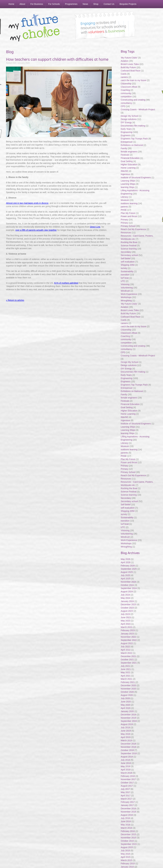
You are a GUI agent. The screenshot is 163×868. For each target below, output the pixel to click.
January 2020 (127, 711)
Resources (126, 233)
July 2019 (125, 728)
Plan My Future (128, 213)
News (85, 4)
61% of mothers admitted (66, 283)
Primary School (128, 226)
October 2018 (127, 750)
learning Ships (128, 187)
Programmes (71, 4)
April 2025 (126, 579)
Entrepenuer (127, 142)
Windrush (125, 291)
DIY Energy (126, 122)
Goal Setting (127, 161)
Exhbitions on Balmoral (132, 145)
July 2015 (125, 851)
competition (126, 97)
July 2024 (125, 595)
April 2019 (126, 737)
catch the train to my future (134, 80)
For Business (37, 4)
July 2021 (125, 666)
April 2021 (126, 676)
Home (11, 4)
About (22, 4)
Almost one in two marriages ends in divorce (27, 203)
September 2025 (129, 569)
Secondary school (129, 255)
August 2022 (127, 643)
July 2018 (125, 760)
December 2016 (128, 808)
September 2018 (129, 753)
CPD (123, 106)
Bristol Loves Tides (130, 64)
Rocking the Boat (129, 242)
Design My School (129, 116)
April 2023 (126, 624)
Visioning (125, 284)
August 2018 (127, 757)
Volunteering (127, 288)
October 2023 (127, 608)
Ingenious (125, 174)
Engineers (126, 135)
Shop (96, 4)
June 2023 (126, 617)
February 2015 (128, 864)
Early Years (126, 129)
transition (125, 275)
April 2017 (126, 796)
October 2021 (127, 660)
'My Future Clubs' (129, 58)
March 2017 (126, 799)
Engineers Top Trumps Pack (134, 139)
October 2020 (127, 692)
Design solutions (129, 119)
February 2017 (128, 802)
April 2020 (126, 708)
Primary (124, 220)
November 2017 (128, 779)
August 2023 (127, 611)
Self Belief (126, 258)
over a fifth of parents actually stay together (36, 230)
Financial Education (130, 158)
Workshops (126, 297)
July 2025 (125, 575)
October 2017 (127, 783)
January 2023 (127, 634)
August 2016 (127, 815)
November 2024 (128, 582)
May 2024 (125, 598)
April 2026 (126, 562)
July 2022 (125, 647)
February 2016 (128, 831)
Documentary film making (133, 126)
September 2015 (129, 844)
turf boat (125, 278)
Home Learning (128, 168)
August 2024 (127, 592)
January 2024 (127, 601)
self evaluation (128, 262)
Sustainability (127, 271)
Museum (125, 200)
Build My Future (128, 67)
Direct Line (95, 227)
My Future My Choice (34, 28)
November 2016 (128, 812)
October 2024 (127, 585)
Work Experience (129, 294)
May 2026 (125, 559)
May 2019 (125, 734)
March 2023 (126, 627)
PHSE (124, 210)
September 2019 (129, 721)
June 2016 (126, 821)
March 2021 (126, 679)
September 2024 (129, 588)
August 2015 (127, 847)
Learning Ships (128, 181)
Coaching (125, 90)
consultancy (126, 103)
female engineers (129, 152)
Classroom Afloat (129, 87)
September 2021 (129, 663)
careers (124, 77)
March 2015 (126, 860)
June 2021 (126, 669)
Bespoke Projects (128, 4)
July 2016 (125, 818)
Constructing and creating (133, 100)
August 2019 (127, 724)
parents (124, 207)
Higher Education (129, 165)
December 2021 (128, 656)
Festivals (125, 155)
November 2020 (128, 689)
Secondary (126, 252)
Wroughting (126, 301)
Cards (124, 74)
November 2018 (128, 747)
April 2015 (126, 857)
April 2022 (126, 650)
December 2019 (128, 715)
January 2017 (127, 805)
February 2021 (128, 682)
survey (124, 268)
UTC (123, 281)
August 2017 (127, 786)
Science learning (129, 249)
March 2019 (126, 740)
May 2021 (125, 672)
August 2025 (127, 572)
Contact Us (109, 4)
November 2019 (128, 718)
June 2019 (126, 731)
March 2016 (126, 828)
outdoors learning (129, 203)
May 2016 (125, 825)
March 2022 (126, 653)
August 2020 (127, 695)
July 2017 (125, 789)
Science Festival (129, 245)
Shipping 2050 (128, 265)
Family (124, 148)
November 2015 (128, 838)
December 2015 (128, 834)
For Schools (54, 4)
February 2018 (128, 776)
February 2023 (128, 630)
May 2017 (125, 792)
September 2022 (129, 640)
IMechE (124, 171)
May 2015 (125, 854)
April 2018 (126, 770)
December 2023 (128, 604)
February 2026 (128, 566)
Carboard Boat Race (131, 71)
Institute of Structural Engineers (136, 177)
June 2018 (126, 763)
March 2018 (126, 773)
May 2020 (125, 705)
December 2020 (128, 685)
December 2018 (128, 744)
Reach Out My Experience (134, 229)
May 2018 (125, 766)
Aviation (125, 61)
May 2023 (125, 621)
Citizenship (126, 84)
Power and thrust (129, 216)
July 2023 (125, 614)
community (126, 93)
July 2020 (125, 698)
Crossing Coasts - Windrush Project (138, 109)
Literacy (124, 197)
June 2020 (126, 702)
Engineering (126, 132)
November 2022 (128, 637)
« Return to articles (15, 300)
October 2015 (127, 841)
